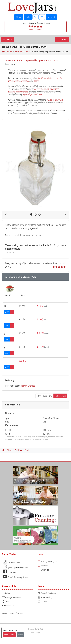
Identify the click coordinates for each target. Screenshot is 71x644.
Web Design (35, 633)
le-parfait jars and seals (32, 94)
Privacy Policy (45, 597)
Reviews (43, 566)
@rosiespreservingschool (15, 567)
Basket (7, 601)
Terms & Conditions (47, 593)
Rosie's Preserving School (15, 577)
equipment (54, 89)
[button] (6, 214)
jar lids (40, 78)
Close (20, 635)
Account (51, 17)
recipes (17, 81)
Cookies (42, 601)
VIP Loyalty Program (47, 561)
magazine (25, 81)
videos (11, 81)
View (7, 312)
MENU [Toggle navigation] (7, 40)
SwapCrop (43, 570)
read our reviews (36, 29)
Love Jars (9, 572)
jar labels (48, 78)
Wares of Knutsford (55, 100)
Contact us (8, 606)
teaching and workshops (18, 92)
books (36, 81)
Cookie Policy (9, 635)
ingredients (57, 78)
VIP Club (62, 40)
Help (28, 17)
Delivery (7, 593)
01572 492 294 (11, 562)
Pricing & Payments (11, 597)
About (19, 17)
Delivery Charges (28, 386)
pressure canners (41, 89)
